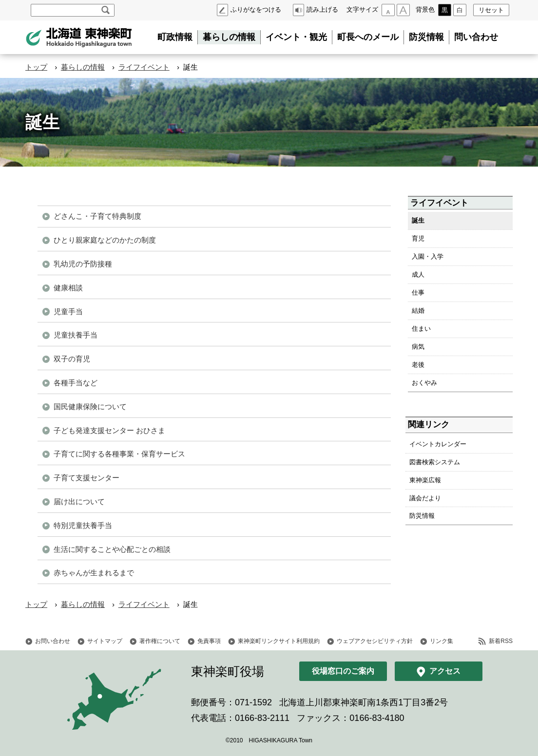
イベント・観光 (296, 37)
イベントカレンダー (438, 444)
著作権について (160, 641)
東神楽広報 (425, 480)
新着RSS (501, 641)
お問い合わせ (53, 641)
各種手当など (76, 383)
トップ (36, 67)
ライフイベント (144, 67)
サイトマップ (105, 641)
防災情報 (426, 37)
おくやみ (424, 383)
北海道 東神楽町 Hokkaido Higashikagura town (79, 38)
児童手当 (68, 312)
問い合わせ (476, 37)
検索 (106, 10)
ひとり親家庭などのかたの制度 (105, 240)
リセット (491, 10)
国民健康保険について (90, 406)
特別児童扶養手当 (83, 525)
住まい (421, 329)
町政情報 (175, 37)
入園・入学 (428, 256)
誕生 (418, 220)
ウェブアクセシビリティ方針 (375, 641)
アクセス (445, 671)
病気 (418, 347)
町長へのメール (368, 37)
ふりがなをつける (256, 9)
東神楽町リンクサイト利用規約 (279, 641)
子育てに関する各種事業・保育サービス (119, 454)
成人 (418, 274)
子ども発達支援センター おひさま (109, 430)
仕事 (418, 293)
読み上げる (322, 9)
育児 (418, 238)
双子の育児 (72, 359)
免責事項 (209, 641)
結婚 (418, 311)
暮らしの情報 (229, 37)
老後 (418, 365)
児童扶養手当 (76, 335)
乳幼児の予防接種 (83, 264)
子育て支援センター (86, 478)
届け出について (79, 501)
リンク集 (442, 641)
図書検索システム (435, 462)
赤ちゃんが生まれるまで (94, 573)
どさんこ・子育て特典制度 (97, 216)
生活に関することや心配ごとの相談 (112, 549)
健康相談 (68, 288)
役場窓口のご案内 (343, 671)
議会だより (425, 498)
